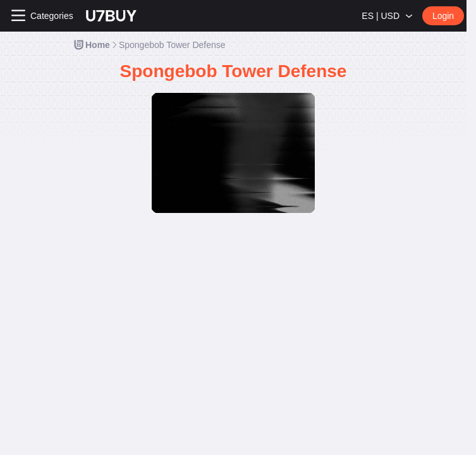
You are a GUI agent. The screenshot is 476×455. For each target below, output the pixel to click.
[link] (91, 45)
